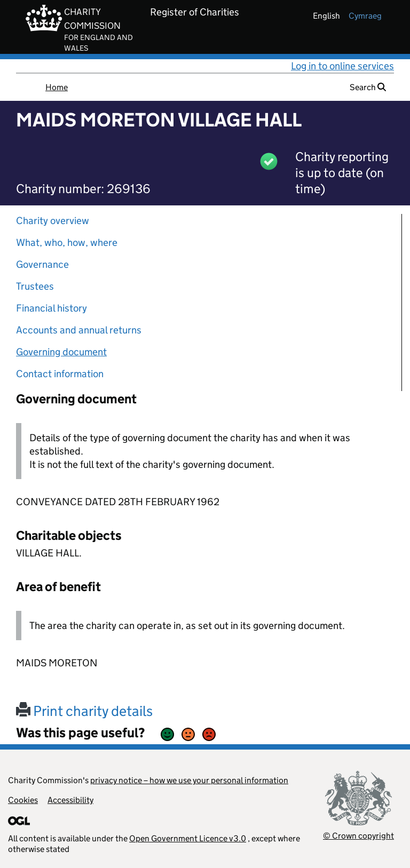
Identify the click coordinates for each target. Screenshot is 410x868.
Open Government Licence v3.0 (188, 838)
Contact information (60, 374)
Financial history (52, 308)
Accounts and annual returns (79, 330)
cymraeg (365, 16)
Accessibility (70, 800)
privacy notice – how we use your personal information (189, 780)
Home (57, 87)
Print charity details (84, 711)
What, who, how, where (67, 242)
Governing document (61, 352)
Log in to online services (342, 66)
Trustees (35, 286)
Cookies (23, 800)
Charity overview (53, 221)
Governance (42, 264)
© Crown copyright (358, 836)
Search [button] (368, 87)
